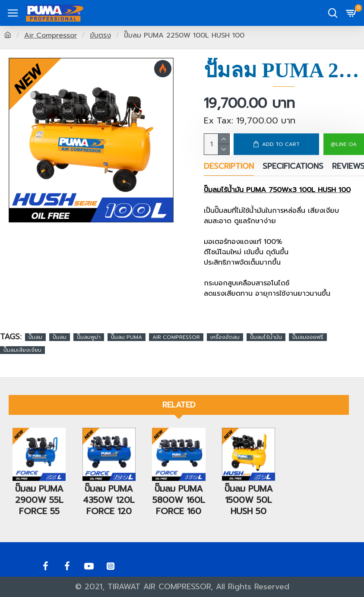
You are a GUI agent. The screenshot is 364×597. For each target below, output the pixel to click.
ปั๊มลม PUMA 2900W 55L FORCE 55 (39, 488)
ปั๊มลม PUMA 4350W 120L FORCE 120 (109, 488)
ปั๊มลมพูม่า (89, 337)
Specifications (293, 167)
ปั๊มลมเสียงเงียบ (22, 350)
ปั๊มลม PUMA (127, 337)
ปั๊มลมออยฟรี (308, 337)
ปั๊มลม (35, 337)
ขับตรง (100, 35)
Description (229, 167)
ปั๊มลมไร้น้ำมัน (266, 337)
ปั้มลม (60, 337)
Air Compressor (51, 35)
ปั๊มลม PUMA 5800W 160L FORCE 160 (179, 494)
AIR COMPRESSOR (176, 337)
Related (179, 394)
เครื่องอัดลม (225, 337)
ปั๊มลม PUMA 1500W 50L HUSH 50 (249, 488)
